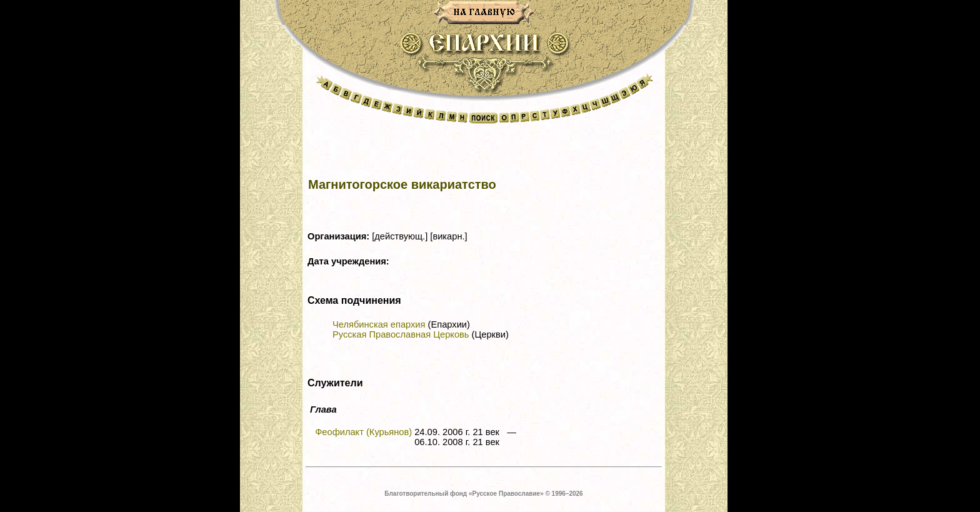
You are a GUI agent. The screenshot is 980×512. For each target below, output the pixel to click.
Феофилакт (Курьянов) (363, 432)
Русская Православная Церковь (401, 334)
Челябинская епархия (379, 324)
